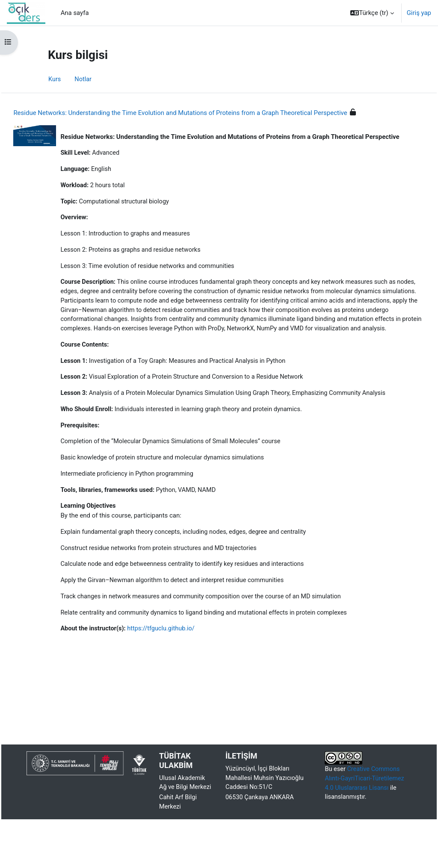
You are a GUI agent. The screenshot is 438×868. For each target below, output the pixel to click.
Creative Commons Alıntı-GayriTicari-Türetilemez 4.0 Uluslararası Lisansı (362, 817)
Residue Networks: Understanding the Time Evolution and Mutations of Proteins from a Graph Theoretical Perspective (199, 113)
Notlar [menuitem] (84, 79)
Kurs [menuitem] (55, 79)
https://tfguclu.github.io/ (183, 665)
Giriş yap (419, 13)
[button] (372, 13)
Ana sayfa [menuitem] (75, 13)
